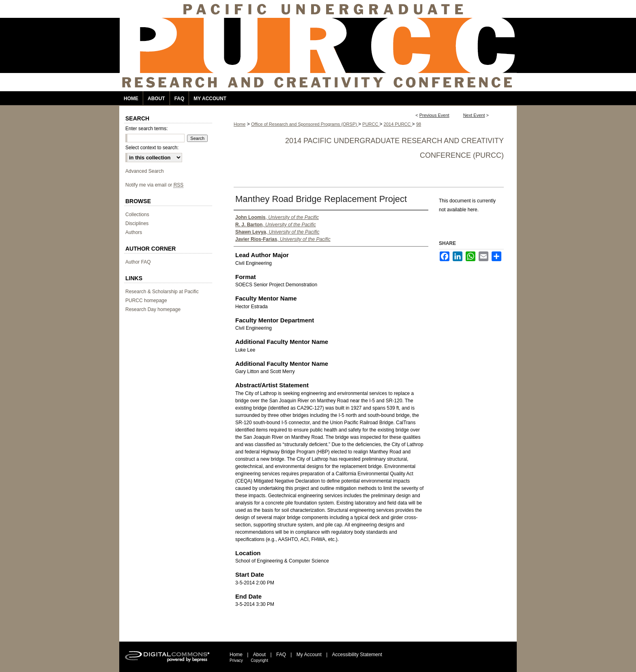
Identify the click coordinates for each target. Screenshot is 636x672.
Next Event (474, 115)
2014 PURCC (398, 124)
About (259, 655)
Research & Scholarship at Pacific (162, 292)
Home (240, 124)
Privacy (236, 660)
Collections (137, 215)
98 (419, 124)
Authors (134, 232)
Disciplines (137, 223)
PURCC (371, 124)
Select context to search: (152, 148)
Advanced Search (145, 171)
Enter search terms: (147, 129)
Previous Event (434, 115)
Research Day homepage (153, 309)
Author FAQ (138, 262)
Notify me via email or (154, 185)
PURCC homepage (146, 301)
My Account (309, 655)
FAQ (281, 655)
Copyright (259, 660)
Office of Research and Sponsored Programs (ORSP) (305, 124)
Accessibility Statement (357, 655)
